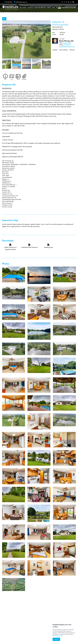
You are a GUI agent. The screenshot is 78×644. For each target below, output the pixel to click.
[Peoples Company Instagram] (67, 2)
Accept (56, 639)
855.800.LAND (67, 43)
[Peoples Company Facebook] (62, 2)
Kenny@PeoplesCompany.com (67, 47)
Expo (54, 8)
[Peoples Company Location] (21, 2)
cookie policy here (58, 636)
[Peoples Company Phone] (8, 2)
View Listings (63, 50)
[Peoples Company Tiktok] (71, 2)
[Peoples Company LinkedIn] (69, 2)
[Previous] (5, 40)
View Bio (72, 50)
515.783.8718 (67, 45)
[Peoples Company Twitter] (64, 2)
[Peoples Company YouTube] (73, 2)
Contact (55, 50)
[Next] (48, 40)
